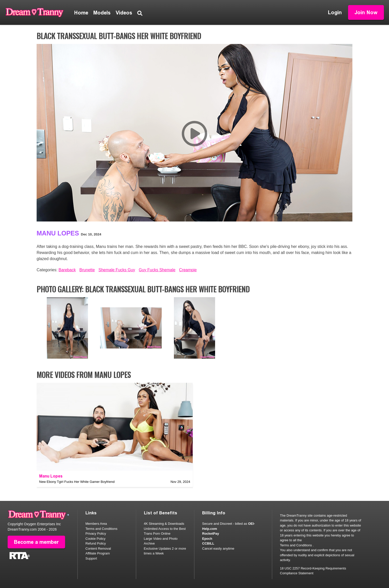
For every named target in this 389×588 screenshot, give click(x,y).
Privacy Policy (96, 534)
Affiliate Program (98, 553)
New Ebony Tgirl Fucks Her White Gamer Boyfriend (77, 482)
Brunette (87, 270)
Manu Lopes (58, 233)
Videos (124, 13)
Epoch (207, 539)
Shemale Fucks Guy (117, 270)
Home (81, 13)
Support (91, 558)
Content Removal (98, 549)
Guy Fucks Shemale (157, 270)
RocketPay (211, 534)
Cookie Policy (95, 539)
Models (102, 13)
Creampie (188, 270)
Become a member (36, 542)
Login (335, 12)
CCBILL (208, 543)
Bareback (67, 270)
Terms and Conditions (101, 529)
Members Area (96, 524)
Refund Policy (96, 543)
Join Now (366, 12)
